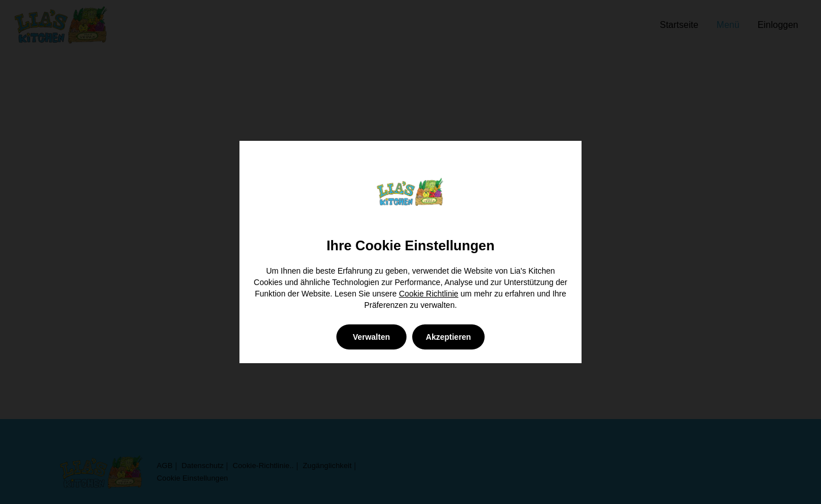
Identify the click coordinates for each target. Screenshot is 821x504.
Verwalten (371, 337)
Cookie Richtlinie (429, 294)
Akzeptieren (448, 337)
